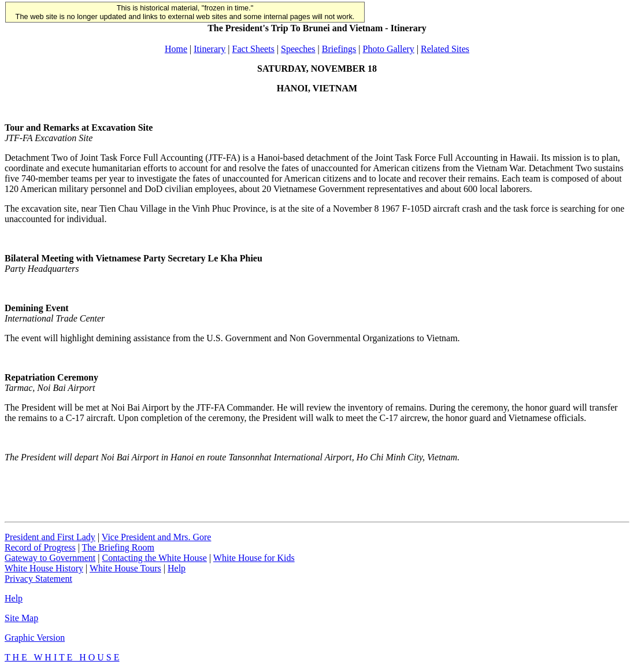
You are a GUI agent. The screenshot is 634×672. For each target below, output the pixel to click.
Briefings (339, 49)
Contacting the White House (154, 558)
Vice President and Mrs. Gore (157, 537)
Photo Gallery (389, 49)
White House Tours (125, 568)
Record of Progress (40, 547)
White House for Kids (254, 558)
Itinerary (210, 49)
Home (176, 49)
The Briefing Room (118, 547)
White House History (44, 568)
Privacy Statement (38, 579)
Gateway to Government (50, 558)
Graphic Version (35, 638)
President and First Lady (50, 537)
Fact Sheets (253, 49)
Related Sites (445, 49)
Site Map (21, 618)
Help (177, 568)
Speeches (298, 49)
